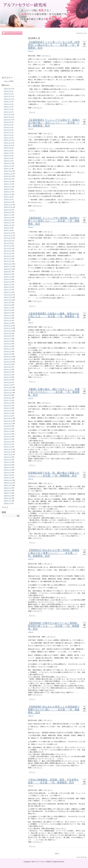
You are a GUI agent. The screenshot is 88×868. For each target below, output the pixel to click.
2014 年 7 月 (8, 339)
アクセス (12, 68)
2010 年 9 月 (8, 457)
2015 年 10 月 (8, 300)
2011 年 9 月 (8, 426)
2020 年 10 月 (8, 145)
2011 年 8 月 (8, 429)
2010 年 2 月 (8, 475)
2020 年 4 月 (8, 161)
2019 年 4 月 (8, 192)
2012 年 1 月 (8, 416)
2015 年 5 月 (8, 313)
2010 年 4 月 (8, 470)
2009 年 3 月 (8, 503)
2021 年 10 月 (8, 120)
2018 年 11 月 (8, 205)
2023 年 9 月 (8, 91)
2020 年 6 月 (8, 156)
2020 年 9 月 (8, 148)
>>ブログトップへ (82, 33)
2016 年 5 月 (8, 282)
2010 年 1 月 (8, 478)
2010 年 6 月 (8, 465)
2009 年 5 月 (8, 498)
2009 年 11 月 (8, 483)
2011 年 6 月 (8, 434)
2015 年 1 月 (8, 323)
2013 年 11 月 (8, 359)
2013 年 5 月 (8, 375)
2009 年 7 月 (8, 493)
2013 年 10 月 (8, 362)
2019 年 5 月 (8, 189)
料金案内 (12, 48)
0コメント (32, 112)
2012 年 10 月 (8, 393)
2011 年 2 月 (8, 444)
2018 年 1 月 (8, 230)
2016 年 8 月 (8, 274)
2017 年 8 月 (8, 243)
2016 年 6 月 (8, 279)
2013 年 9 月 (8, 364)
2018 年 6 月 (8, 217)
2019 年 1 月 (8, 199)
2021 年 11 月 (8, 117)
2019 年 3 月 (8, 194)
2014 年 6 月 (8, 341)
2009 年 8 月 (8, 490)
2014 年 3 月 (8, 349)
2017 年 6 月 (8, 248)
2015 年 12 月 (8, 295)
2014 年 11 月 (8, 328)
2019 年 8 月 (8, 181)
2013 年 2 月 (8, 382)
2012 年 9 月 (8, 395)
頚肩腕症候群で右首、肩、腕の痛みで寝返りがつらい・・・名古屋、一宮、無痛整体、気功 (54, 474)
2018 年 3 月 (8, 225)
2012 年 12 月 (8, 387)
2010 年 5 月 (8, 467)
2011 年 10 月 (8, 424)
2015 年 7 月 (8, 308)
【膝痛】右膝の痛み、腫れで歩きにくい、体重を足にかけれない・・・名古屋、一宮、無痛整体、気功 (54, 392)
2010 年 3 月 (8, 473)
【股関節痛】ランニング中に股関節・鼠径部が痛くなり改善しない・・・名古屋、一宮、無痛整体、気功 (54, 221)
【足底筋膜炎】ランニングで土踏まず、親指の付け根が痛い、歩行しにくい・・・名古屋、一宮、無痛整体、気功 (54, 123)
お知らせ (31, 51)
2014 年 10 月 (8, 331)
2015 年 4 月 (8, 315)
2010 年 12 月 (8, 449)
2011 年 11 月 (8, 421)
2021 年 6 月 (8, 127)
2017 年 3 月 (8, 256)
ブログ (12, 63)
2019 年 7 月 (8, 184)
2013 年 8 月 (8, 367)
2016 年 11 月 (8, 266)
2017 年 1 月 (8, 261)
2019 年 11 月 (8, 174)
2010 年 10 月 (8, 454)
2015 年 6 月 (8, 310)
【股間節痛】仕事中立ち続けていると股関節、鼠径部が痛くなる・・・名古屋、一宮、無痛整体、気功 (54, 626)
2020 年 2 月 (8, 166)
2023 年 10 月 (8, 89)
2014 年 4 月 (8, 346)
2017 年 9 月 (8, 241)
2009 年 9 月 (8, 488)
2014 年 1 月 (8, 354)
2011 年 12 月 (8, 418)
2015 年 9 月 (8, 302)
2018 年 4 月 (8, 223)
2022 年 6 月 (8, 104)
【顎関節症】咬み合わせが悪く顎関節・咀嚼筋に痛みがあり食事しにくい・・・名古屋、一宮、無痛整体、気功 (54, 553)
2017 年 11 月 (8, 235)
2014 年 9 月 (8, 333)
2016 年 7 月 (8, 277)
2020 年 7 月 (8, 153)
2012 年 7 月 (8, 400)
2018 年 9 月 (8, 210)
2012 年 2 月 (8, 413)
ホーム (12, 33)
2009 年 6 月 (8, 496)
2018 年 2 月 (8, 228)
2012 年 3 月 (8, 411)
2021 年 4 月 (8, 130)
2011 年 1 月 (8, 447)
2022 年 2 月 (8, 109)
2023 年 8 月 (8, 94)
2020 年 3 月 (8, 163)
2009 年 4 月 (8, 501)
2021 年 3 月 (8, 132)
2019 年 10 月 (8, 176)
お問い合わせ (12, 73)
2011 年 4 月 (8, 439)
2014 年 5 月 (8, 344)
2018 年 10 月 (8, 207)
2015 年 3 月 (8, 318)
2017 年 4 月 (8, 253)
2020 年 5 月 (8, 158)
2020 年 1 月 (8, 169)
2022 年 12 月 (8, 96)
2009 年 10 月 (8, 485)
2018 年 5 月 (8, 220)
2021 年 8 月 (8, 125)
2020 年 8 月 (8, 151)
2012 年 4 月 (8, 408)
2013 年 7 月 (8, 369)
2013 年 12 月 (8, 357)
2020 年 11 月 (8, 143)
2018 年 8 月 (8, 212)
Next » (57, 853)
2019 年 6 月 (8, 187)
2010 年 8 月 (8, 460)
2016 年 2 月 (8, 290)
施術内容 (12, 38)
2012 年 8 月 (8, 398)
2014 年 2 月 (8, 351)
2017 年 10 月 (8, 238)
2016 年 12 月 (8, 264)
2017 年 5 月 (8, 251)
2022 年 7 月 (8, 102)
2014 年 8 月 (8, 336)
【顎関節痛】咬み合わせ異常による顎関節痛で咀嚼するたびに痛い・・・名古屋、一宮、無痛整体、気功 (54, 710)
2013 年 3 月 (8, 380)
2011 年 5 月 (8, 436)
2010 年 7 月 (8, 462)
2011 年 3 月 (8, 442)
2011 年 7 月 (8, 431)
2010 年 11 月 (8, 452)
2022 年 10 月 (8, 99)
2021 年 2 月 (8, 135)
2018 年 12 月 (8, 202)
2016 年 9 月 (8, 272)
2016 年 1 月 (8, 292)
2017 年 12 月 (8, 233)
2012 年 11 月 (8, 390)
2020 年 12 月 (8, 140)
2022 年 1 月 (8, 112)
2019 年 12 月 (8, 171)
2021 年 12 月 (8, 114)
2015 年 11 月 (8, 297)
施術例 (12, 43)
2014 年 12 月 (8, 326)
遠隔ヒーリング (12, 53)
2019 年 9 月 (8, 179)
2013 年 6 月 (8, 372)
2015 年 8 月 (8, 305)
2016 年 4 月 (8, 284)
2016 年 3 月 (8, 287)
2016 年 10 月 (8, 269)
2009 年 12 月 (8, 480)
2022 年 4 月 (8, 107)
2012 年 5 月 (8, 406)
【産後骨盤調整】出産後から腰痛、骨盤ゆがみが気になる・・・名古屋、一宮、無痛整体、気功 (54, 316)
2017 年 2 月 (8, 259)
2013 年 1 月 (8, 385)
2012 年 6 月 (8, 403)
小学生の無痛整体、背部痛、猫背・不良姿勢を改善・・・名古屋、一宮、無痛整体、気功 (53, 781)
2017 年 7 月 (8, 246)
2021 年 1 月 (8, 138)
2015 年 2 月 (8, 320)
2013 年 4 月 (8, 377)
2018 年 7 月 (8, 215)
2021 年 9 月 (8, 122)
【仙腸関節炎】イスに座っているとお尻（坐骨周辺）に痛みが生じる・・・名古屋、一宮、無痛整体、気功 (54, 45)
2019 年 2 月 (8, 197)
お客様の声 (12, 58)
